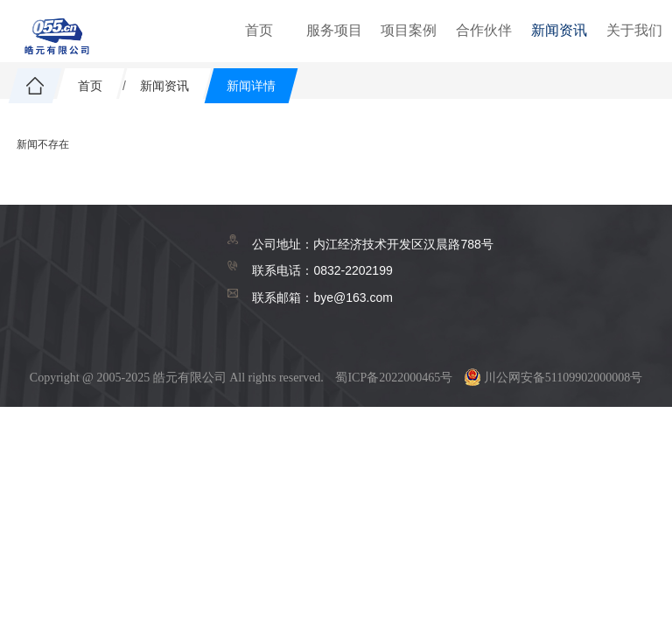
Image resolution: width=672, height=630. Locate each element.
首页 (259, 30)
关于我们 (634, 30)
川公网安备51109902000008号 (553, 378)
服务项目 (334, 30)
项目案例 (409, 30)
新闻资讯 (559, 30)
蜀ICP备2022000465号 (394, 378)
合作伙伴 (484, 30)
